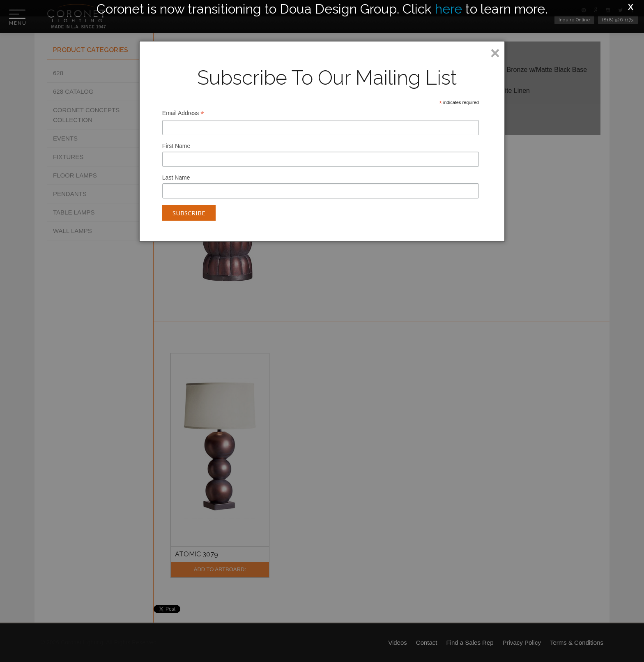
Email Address (183, 114)
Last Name (176, 178)
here (448, 9)
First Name (176, 146)
